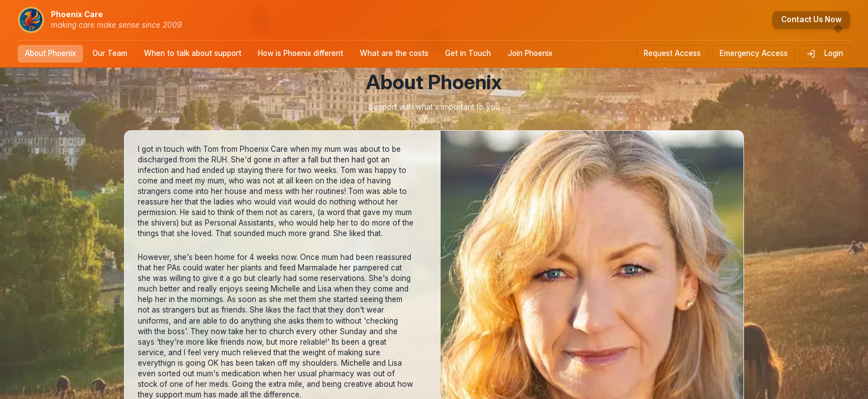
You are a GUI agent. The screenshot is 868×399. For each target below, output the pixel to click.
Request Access (672, 53)
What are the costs (394, 53)
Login (825, 53)
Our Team (110, 53)
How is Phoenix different (301, 53)
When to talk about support (193, 53)
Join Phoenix (530, 53)
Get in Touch (468, 53)
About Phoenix (50, 53)
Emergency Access (754, 53)
